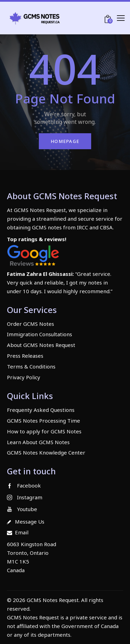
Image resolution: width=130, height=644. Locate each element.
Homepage (65, 141)
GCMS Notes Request (33, 617)
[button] (121, 18)
